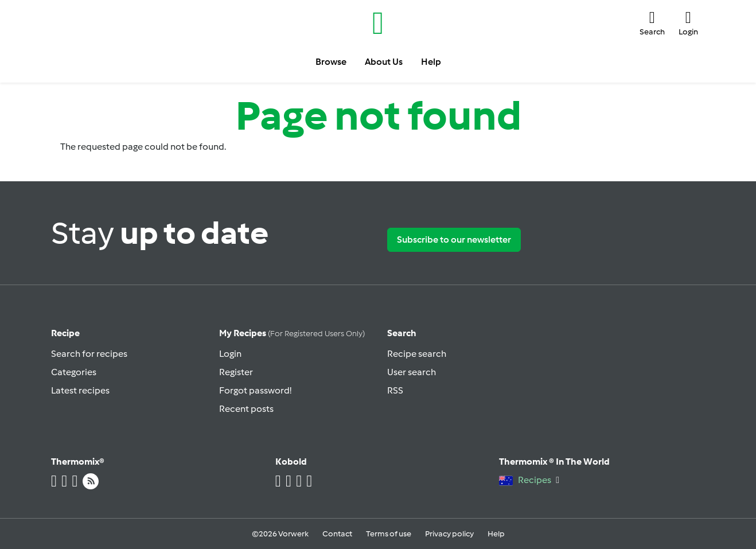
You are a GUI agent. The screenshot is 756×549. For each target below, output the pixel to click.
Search (402, 333)
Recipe (65, 333)
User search (412, 372)
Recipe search (417, 354)
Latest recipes (80, 390)
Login (230, 354)
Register (236, 372)
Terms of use (389, 534)
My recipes (292, 333)
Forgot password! (255, 390)
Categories (74, 372)
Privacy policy (449, 534)
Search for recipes (89, 354)
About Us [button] (384, 62)
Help (496, 534)
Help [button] (431, 62)
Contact (337, 534)
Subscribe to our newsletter (454, 240)
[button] (652, 23)
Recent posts (246, 409)
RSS (395, 390)
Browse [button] (331, 62)
